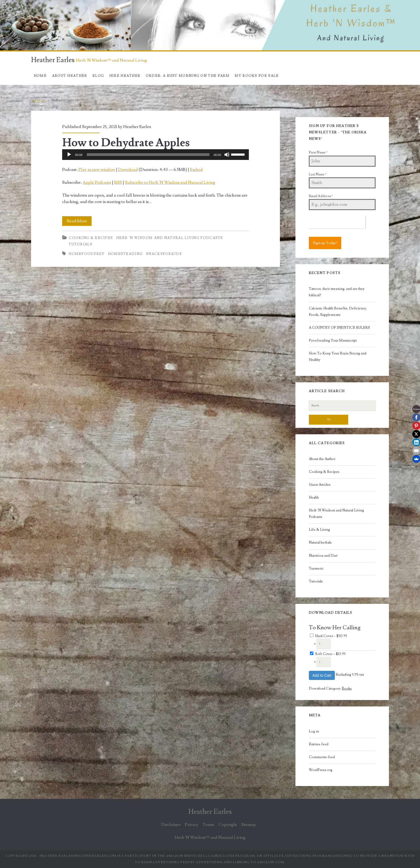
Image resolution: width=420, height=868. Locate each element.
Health (314, 497)
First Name (318, 153)
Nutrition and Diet (323, 556)
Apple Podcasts (97, 182)
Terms (208, 825)
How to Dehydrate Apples (126, 143)
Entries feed (319, 744)
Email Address (321, 196)
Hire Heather (125, 76)
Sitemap (248, 825)
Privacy (192, 825)
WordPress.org (321, 770)
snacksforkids (164, 254)
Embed (196, 170)
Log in (314, 731)
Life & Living (319, 530)
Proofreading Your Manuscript (333, 341)
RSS (118, 182)
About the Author (322, 459)
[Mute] (227, 155)
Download (128, 170)
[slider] (148, 155)
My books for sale (257, 76)
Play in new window (97, 170)
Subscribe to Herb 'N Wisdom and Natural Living (170, 182)
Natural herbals (320, 542)
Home (40, 76)
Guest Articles (320, 485)
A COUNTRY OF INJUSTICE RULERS (339, 328)
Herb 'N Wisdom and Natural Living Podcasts (170, 238)
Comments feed (322, 757)
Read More (79, 221)
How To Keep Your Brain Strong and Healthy (338, 357)
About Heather (70, 76)
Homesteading (125, 254)
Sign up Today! (325, 243)
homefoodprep (87, 254)
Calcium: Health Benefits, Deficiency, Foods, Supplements (338, 312)
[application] (155, 155)
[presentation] (337, 222)
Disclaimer (171, 825)
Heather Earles (53, 60)
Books (347, 689)
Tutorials (80, 244)
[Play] (69, 155)
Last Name (318, 175)
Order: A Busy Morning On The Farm (188, 76)
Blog (98, 76)
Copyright (228, 825)
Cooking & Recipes (91, 238)
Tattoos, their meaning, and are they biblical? (337, 292)
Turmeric (316, 568)
